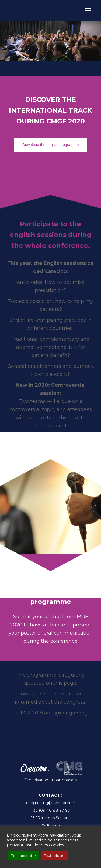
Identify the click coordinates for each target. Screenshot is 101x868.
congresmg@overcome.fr (51, 803)
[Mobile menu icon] (88, 10)
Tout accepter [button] (24, 856)
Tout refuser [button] (54, 856)
